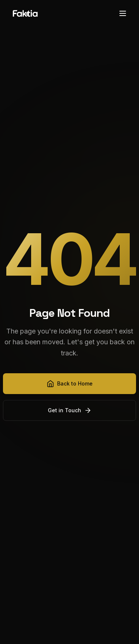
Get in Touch (70, 410)
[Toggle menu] (123, 13)
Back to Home (70, 384)
